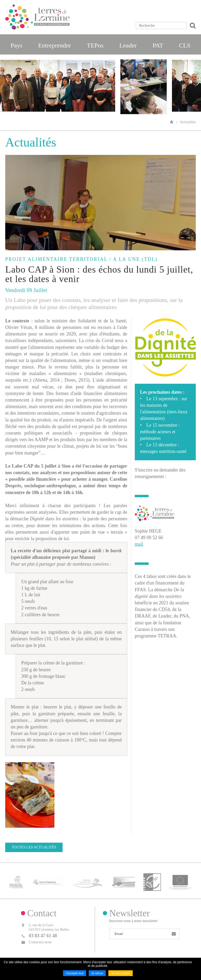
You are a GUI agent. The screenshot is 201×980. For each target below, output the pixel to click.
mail (139, 544)
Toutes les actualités (34, 847)
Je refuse (97, 973)
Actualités (188, 122)
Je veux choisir (121, 973)
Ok (192, 26)
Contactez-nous (40, 942)
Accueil (172, 122)
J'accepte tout (75, 973)
